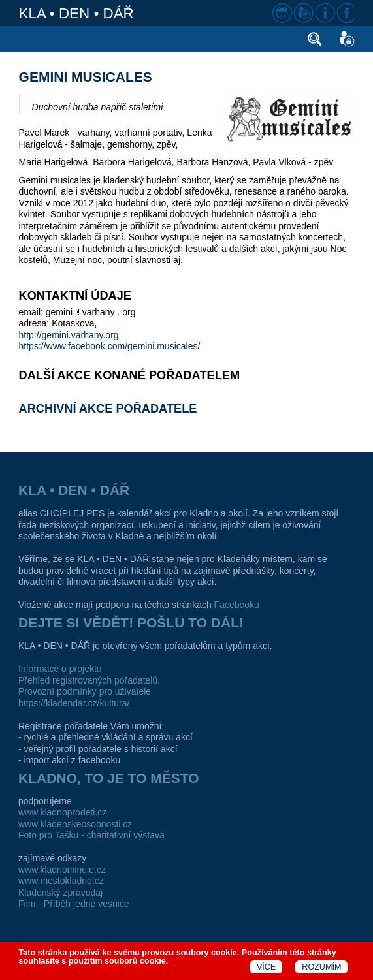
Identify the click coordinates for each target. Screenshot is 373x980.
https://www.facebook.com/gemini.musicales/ (110, 346)
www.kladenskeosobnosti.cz (75, 824)
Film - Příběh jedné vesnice (74, 904)
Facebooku (237, 605)
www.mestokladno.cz (61, 881)
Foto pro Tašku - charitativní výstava (91, 835)
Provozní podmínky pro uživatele (85, 691)
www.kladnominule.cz (62, 870)
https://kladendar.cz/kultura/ (74, 703)
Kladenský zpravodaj (60, 893)
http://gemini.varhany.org (69, 335)
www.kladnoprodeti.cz (62, 812)
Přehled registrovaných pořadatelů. (89, 680)
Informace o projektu (60, 669)
